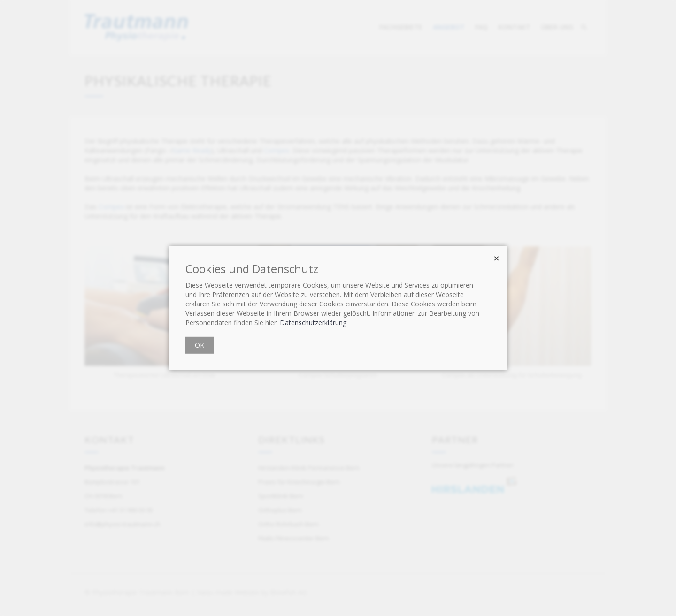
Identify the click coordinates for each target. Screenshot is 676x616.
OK (200, 345)
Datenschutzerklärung (313, 323)
